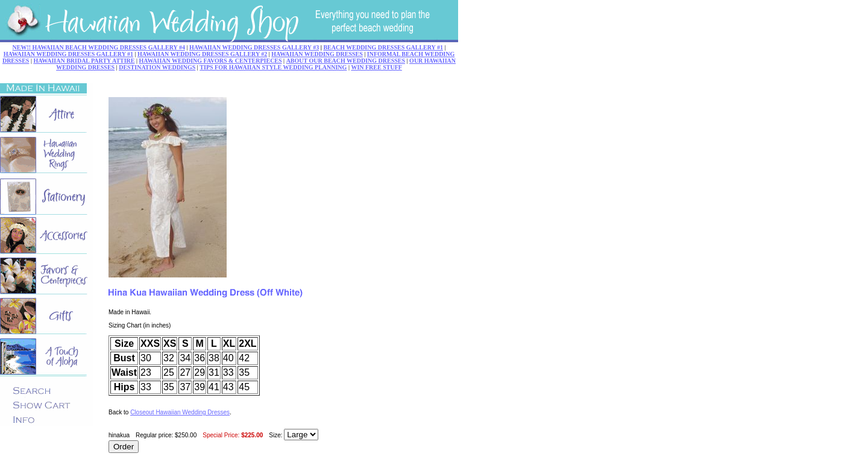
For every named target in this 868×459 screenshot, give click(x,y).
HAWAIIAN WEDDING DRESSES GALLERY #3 (254, 47)
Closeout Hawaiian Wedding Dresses (180, 412)
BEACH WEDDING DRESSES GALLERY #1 (383, 47)
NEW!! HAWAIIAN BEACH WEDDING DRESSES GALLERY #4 (99, 47)
